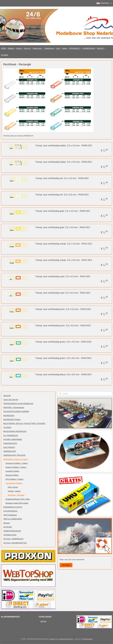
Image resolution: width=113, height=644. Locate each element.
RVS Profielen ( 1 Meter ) (15, 479)
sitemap (53, 639)
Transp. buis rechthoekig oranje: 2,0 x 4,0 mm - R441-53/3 (64, 244)
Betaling (11, 48)
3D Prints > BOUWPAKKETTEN (15, 543)
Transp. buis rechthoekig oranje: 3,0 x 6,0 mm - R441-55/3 (64, 260)
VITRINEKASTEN (10, 535)
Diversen (7, 523)
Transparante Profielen (14, 483)
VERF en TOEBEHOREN (13, 519)
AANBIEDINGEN (89, 48)
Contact (19, 48)
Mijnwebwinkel (88, 639)
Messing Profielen (12, 475)
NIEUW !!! (101, 48)
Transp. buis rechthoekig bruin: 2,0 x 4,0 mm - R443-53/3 (63, 309)
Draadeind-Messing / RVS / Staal (18, 499)
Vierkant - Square (14, 491)
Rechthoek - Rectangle (16, 495)
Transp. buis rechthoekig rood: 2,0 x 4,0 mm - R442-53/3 (63, 276)
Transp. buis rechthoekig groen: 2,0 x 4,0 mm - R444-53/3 (63, 342)
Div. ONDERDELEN (11, 436)
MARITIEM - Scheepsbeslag (14, 408)
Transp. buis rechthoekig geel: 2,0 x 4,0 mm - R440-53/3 (63, 211)
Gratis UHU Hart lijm (11, 400)
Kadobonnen (49, 48)
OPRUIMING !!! (75, 48)
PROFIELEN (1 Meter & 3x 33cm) (16, 459)
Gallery (64, 48)
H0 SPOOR (8, 527)
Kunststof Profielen (13, 471)
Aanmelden (66, 565)
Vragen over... (37, 48)
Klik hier (44, 621)
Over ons (27, 48)
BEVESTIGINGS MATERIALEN (15, 431)
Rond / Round (13, 487)
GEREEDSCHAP (10, 451)
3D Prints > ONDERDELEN (13, 539)
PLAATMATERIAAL (11, 511)
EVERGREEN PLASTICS (13, 507)
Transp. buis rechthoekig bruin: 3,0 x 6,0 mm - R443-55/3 (63, 326)
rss (57, 639)
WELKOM (7, 396)
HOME (4, 48)
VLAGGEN (7, 427)
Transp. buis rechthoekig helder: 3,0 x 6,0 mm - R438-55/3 (64, 162)
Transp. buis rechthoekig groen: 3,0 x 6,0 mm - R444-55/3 (63, 358)
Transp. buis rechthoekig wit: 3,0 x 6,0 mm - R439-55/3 (62, 195)
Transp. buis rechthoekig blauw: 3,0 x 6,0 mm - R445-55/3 (63, 375)
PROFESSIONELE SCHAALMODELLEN (18, 404)
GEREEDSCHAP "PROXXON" (15, 455)
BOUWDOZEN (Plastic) (12, 420)
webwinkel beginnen (66, 639)
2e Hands (5, 55)
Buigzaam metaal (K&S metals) (17, 503)
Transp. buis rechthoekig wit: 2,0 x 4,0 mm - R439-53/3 (62, 178)
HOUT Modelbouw (10, 515)
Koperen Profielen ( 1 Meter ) (16, 467)
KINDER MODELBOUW (12, 531)
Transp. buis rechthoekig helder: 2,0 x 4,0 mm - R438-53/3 (64, 146)
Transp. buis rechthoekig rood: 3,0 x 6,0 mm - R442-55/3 (63, 293)
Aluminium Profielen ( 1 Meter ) (17, 463)
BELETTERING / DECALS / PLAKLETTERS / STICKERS (24, 424)
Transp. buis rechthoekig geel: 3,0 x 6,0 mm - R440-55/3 (63, 227)
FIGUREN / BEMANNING (13, 439)
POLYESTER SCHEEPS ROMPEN (16, 412)
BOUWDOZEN (9, 416)
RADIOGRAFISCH (10, 443)
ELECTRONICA (9, 447)
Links (58, 48)
